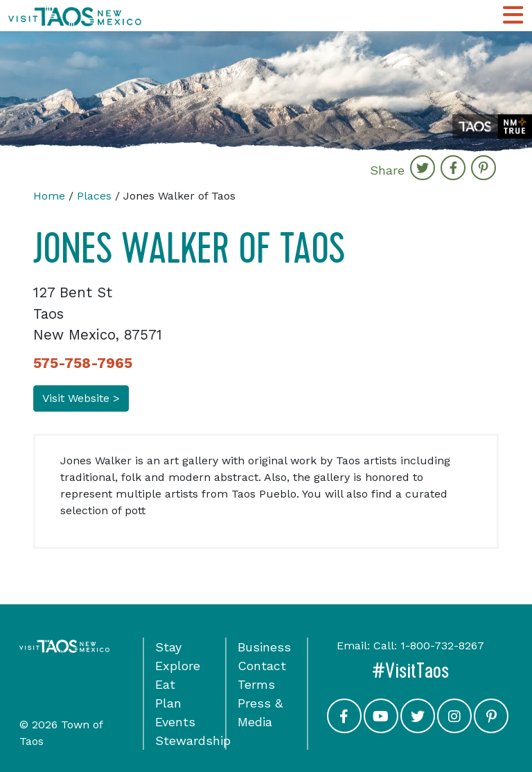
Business (264, 647)
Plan (168, 703)
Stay (168, 647)
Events (175, 722)
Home (49, 196)
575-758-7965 (83, 363)
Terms (256, 684)
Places (94, 196)
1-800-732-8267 (442, 646)
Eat (165, 684)
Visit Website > (81, 398)
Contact (262, 666)
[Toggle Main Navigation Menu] (513, 16)
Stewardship (193, 740)
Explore (178, 666)
